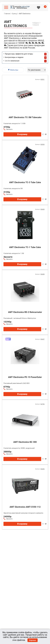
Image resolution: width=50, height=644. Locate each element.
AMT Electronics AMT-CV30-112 (25, 507)
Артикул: (40, 79)
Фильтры (13, 70)
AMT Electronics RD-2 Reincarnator (25, 312)
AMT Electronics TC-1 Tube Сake (25, 247)
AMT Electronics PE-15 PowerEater (25, 377)
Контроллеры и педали (14, 57)
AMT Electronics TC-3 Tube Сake (25, 182)
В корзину (22, 134)
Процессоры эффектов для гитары (19, 54)
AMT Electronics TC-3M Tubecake (25, 117)
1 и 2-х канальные (12, 61)
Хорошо (33, 640)
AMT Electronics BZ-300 (25, 442)
